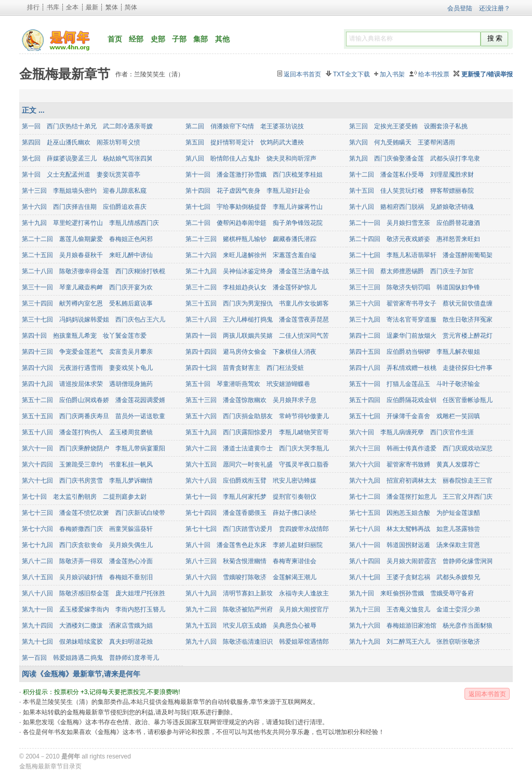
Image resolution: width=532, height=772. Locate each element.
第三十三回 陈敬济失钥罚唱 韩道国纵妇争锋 (415, 287)
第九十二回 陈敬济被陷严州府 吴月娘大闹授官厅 (257, 609)
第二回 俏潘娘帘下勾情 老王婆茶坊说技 (245, 126)
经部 (136, 39)
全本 (72, 7)
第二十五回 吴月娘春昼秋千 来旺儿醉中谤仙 (87, 255)
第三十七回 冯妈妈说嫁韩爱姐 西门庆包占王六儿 (94, 320)
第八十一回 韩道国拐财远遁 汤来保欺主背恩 (415, 545)
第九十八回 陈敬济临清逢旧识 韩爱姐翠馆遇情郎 (257, 642)
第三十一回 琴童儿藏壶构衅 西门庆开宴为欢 (87, 287)
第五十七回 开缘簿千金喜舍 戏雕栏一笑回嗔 (415, 416)
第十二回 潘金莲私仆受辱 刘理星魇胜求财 (411, 175)
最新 (92, 7)
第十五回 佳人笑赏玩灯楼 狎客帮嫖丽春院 (411, 191)
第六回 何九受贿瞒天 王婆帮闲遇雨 (402, 142)
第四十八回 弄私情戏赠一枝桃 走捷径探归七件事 (421, 368)
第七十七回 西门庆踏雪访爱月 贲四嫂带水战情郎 (257, 529)
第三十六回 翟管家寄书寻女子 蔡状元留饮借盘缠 (421, 303)
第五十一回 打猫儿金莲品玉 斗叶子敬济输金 (415, 384)
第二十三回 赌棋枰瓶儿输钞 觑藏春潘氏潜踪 (251, 239)
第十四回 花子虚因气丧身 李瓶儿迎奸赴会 (248, 191)
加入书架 (392, 74)
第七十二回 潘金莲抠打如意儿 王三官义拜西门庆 (421, 497)
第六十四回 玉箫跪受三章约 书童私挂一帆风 (87, 464)
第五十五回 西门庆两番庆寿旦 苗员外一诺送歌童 (94, 416)
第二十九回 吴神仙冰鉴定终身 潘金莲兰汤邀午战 (257, 271)
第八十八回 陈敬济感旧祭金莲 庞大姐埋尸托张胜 (94, 593)
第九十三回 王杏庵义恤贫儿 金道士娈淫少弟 (415, 609)
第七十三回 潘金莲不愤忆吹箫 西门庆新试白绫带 (94, 513)
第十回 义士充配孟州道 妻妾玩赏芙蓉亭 (81, 175)
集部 (201, 39)
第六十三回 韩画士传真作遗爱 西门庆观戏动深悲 (421, 448)
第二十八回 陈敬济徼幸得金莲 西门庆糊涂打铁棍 (94, 271)
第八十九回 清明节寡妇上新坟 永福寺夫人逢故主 (257, 593)
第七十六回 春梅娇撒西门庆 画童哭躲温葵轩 (87, 529)
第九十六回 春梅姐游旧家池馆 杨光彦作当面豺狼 (421, 625)
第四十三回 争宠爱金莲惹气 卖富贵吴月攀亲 (87, 352)
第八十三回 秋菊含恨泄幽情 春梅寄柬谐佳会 (251, 561)
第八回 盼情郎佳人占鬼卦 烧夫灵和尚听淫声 (251, 158)
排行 (33, 7)
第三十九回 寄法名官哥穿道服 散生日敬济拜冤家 (421, 320)
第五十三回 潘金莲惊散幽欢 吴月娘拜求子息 (251, 400)
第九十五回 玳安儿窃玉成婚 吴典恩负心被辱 (251, 625)
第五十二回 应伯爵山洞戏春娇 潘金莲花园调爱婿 (94, 400)
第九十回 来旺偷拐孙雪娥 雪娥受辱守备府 (411, 593)
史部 (158, 39)
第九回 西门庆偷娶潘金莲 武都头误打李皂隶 (415, 158)
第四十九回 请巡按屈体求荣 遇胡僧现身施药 (87, 384)
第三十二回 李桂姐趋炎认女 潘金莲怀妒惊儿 (251, 287)
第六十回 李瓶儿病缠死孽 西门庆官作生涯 (411, 432)
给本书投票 (434, 74)
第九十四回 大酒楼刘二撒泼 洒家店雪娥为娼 (87, 625)
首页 (115, 39)
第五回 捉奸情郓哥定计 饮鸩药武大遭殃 (245, 142)
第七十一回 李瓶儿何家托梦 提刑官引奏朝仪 (251, 497)
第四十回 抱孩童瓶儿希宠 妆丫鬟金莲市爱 (84, 336)
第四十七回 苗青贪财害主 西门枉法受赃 (245, 368)
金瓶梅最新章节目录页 (50, 766)
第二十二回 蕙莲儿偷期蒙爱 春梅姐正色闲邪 (87, 239)
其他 (222, 39)
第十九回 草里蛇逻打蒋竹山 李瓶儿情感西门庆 (90, 223)
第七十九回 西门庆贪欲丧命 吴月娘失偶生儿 (87, 545)
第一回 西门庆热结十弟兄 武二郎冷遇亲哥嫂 (87, 126)
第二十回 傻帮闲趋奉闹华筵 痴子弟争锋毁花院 (254, 223)
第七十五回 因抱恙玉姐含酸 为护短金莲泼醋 (415, 513)
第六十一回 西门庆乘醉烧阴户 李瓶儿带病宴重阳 (94, 448)
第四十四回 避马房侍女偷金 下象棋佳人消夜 (251, 352)
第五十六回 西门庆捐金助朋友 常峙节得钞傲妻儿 (257, 416)
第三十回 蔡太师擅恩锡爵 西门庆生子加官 (411, 271)
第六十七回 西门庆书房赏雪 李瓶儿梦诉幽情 (87, 481)
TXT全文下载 (351, 74)
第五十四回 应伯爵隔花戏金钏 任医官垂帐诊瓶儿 (421, 400)
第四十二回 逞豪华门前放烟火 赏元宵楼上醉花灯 (421, 336)
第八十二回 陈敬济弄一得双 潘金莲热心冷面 (87, 561)
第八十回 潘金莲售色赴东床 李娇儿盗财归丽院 (254, 545)
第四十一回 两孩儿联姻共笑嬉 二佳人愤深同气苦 (257, 336)
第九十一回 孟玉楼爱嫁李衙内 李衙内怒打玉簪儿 (94, 609)
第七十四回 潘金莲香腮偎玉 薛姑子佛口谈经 (251, 513)
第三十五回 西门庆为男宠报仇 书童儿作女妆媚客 (257, 303)
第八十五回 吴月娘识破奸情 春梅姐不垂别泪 (87, 577)
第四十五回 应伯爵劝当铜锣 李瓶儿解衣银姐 (415, 352)
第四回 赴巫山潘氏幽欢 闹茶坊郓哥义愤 (81, 142)
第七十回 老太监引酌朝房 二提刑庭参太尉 (84, 497)
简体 (131, 7)
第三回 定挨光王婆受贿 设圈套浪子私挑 (408, 126)
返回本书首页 (302, 74)
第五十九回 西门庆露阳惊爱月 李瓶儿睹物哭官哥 (257, 432)
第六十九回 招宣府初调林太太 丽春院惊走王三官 (421, 481)
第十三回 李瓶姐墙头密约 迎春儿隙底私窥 (84, 191)
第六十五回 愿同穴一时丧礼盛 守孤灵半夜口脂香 (257, 464)
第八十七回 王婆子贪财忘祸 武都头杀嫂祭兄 (415, 577)
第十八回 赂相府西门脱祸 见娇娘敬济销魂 (411, 207)
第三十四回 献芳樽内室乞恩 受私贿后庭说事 (87, 303)
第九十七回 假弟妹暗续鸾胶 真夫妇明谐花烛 (87, 642)
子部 (179, 39)
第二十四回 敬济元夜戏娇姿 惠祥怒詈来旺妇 (415, 239)
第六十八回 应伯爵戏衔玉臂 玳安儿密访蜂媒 (251, 481)
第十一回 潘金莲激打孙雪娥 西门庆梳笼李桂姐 (254, 175)
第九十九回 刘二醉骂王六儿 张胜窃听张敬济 (415, 642)
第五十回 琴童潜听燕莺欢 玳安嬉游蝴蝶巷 (248, 384)
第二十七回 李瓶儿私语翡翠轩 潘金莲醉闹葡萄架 (421, 255)
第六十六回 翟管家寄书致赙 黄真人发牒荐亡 (415, 464)
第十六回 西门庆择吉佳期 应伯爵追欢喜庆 (84, 207)
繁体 (112, 7)
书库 (53, 7)
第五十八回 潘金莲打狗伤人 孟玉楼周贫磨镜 (87, 432)
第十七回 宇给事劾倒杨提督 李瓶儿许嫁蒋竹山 (254, 207)
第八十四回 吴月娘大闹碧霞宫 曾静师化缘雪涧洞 (421, 561)
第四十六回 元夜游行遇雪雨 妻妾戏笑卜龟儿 (87, 368)
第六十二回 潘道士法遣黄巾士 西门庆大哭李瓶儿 (257, 448)
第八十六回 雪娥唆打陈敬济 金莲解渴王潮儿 (251, 577)
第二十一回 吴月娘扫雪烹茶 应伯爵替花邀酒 (415, 223)
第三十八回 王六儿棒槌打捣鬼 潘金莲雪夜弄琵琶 (257, 320)
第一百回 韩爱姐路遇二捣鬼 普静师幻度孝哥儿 (90, 658)
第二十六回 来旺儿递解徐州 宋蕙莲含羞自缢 (251, 255)
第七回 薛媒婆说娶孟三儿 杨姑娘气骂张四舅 (87, 158)
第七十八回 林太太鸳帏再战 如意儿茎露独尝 (415, 529)
